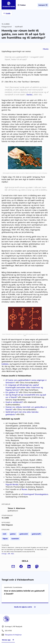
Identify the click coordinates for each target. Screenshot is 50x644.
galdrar (13, 534)
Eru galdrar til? (12, 392)
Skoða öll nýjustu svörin (25, 607)
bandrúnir (15, 539)
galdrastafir (36, 534)
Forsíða (8, 13)
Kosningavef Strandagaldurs (36, 494)
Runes (24, 489)
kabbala (5, 364)
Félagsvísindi (7, 27)
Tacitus (29, 95)
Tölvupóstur (13, 635)
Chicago (4, 554)
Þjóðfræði (19, 27)
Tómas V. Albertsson (16, 508)
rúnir (4, 534)
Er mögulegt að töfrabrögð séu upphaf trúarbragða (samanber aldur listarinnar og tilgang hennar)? (24, 387)
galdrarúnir (24, 534)
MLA (13, 554)
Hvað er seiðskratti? (14, 402)
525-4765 (8, 631)
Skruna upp (8, 640)
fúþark (5, 539)
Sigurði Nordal (12, 484)
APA (9, 554)
